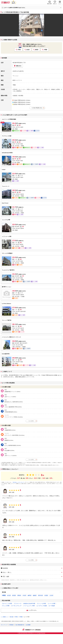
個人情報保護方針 (20, 625)
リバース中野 (52, 604)
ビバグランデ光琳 (42, 606)
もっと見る (31, 560)
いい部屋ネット (5, 617)
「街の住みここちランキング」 (18, 482)
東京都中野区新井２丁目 (19, 63)
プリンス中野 (6, 606)
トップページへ (32, 610)
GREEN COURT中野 (29, 604)
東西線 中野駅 (17, 102)
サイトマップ (4, 625)
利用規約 (11, 625)
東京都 (4, 592)
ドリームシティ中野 (29, 606)
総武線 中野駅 (17, 104)
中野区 (19, 50)
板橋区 (35, 595)
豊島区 (19, 595)
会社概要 (28, 625)
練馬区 (30, 595)
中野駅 (45, 50)
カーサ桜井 (52, 606)
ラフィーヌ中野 (41, 604)
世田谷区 (41, 595)
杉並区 (28, 50)
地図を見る (18, 66)
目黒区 (46, 595)
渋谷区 (24, 595)
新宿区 (37, 50)
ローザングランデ (16, 606)
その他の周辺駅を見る (37, 108)
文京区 (51, 595)
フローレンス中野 (7, 604)
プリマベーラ (18, 604)
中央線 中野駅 (17, 100)
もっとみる (31, 421)
